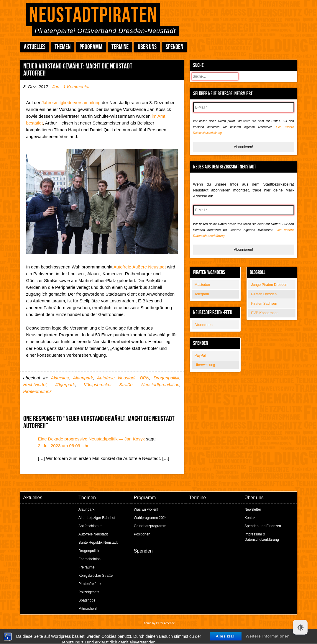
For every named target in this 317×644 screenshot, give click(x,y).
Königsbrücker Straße (108, 385)
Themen (63, 47)
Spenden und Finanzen (263, 526)
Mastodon (202, 285)
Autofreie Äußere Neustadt (140, 267)
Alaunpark (83, 378)
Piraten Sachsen (264, 304)
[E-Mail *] (244, 107)
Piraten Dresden (264, 294)
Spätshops (87, 600)
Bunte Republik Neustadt (98, 543)
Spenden (174, 47)
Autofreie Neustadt (116, 378)
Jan (56, 87)
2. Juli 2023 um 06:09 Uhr (63, 446)
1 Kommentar (76, 87)
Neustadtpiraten (93, 15)
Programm (91, 47)
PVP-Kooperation (265, 313)
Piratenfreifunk (38, 391)
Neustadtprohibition (160, 385)
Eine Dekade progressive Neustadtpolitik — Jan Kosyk (92, 439)
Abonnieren (204, 325)
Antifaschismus (90, 526)
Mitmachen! (88, 609)
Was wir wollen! (146, 509)
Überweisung (205, 365)
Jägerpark (65, 385)
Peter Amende (165, 623)
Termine (120, 47)
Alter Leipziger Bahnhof (97, 518)
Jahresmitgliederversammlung (71, 103)
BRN (144, 378)
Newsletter (253, 509)
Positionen (142, 534)
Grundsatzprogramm (150, 526)
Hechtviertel (35, 385)
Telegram (202, 294)
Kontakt (251, 518)
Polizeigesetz (89, 592)
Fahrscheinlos (89, 559)
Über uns (147, 47)
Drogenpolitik (167, 378)
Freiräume (87, 567)
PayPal (200, 355)
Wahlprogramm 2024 (150, 518)
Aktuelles (35, 47)
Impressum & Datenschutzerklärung (262, 537)
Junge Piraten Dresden (269, 285)
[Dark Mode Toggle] (300, 627)
